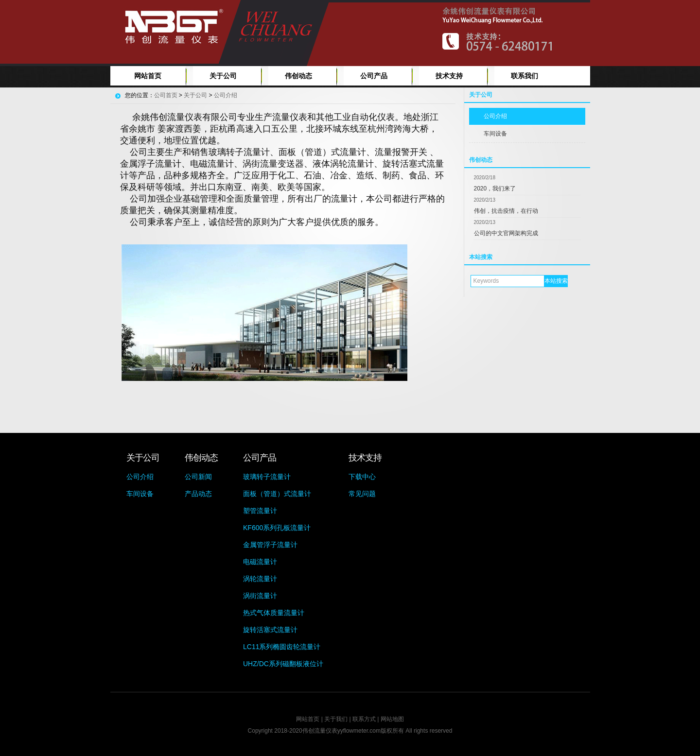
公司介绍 (495, 116)
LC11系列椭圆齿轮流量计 (282, 647)
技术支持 (449, 76)
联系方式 (364, 719)
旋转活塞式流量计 (270, 630)
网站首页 (148, 76)
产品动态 (198, 494)
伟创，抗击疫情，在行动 (506, 211)
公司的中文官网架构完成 (506, 233)
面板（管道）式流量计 (277, 494)
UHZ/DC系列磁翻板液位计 (283, 664)
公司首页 (166, 95)
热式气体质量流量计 (274, 613)
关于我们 (336, 719)
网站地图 (392, 719)
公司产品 (374, 76)
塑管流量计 (260, 511)
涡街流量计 (260, 596)
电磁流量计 (260, 562)
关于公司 (223, 76)
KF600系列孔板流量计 (277, 528)
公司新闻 (198, 477)
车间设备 (495, 134)
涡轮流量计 (260, 579)
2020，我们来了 (495, 189)
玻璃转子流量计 (267, 477)
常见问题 (362, 494)
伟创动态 (298, 76)
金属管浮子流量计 (270, 545)
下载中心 (362, 477)
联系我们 (525, 76)
